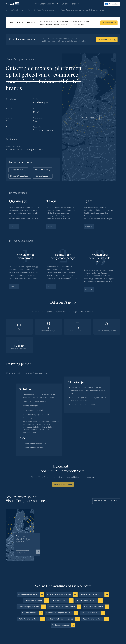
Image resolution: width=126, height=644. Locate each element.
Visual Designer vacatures (47, 10)
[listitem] (23, 532)
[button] (45, 4)
